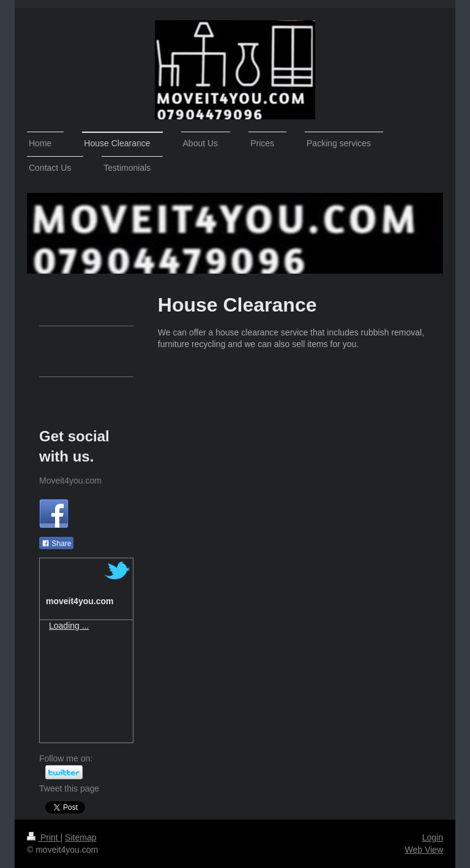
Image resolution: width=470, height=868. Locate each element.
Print (44, 837)
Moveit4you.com (70, 481)
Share (56, 544)
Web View (424, 850)
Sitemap (80, 837)
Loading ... (69, 626)
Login (433, 837)
